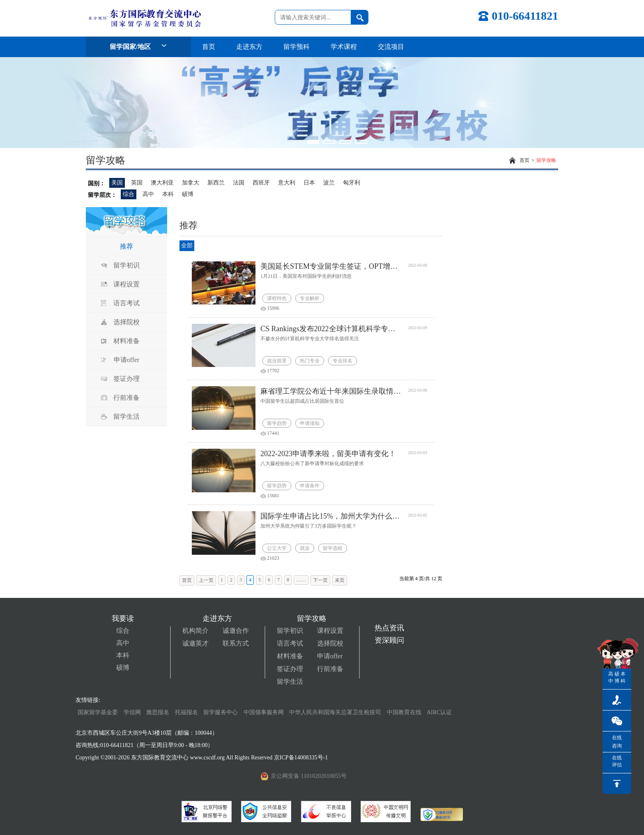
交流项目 (391, 47)
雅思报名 (158, 712)
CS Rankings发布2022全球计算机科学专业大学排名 (331, 329)
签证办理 (126, 379)
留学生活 (126, 416)
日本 (309, 183)
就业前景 (277, 361)
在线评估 (617, 761)
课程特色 (277, 298)
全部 (187, 246)
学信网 (132, 712)
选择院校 (126, 322)
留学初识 (126, 265)
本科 (168, 194)
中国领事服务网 (264, 712)
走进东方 (249, 47)
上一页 (206, 580)
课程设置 (126, 284)
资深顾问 (389, 640)
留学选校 (333, 548)
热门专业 (310, 361)
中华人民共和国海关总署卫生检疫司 (335, 712)
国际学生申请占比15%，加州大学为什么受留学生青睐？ (331, 516)
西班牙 (261, 183)
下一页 (320, 580)
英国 (137, 183)
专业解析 (310, 298)
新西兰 (216, 183)
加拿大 (191, 183)
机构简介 (195, 631)
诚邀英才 (195, 643)
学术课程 (344, 47)
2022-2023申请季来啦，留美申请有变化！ (328, 454)
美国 (117, 183)
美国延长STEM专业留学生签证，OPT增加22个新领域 (331, 266)
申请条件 (310, 486)
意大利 (287, 183)
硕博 (188, 194)
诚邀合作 (236, 631)
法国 (239, 183)
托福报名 (186, 712)
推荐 (126, 246)
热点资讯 (389, 628)
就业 (305, 548)
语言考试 (126, 303)
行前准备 (126, 398)
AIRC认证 (439, 712)
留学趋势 (277, 423)
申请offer (127, 360)
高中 (148, 194)
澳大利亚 (162, 183)
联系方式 (236, 643)
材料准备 (126, 341)
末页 (340, 580)
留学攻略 (546, 160)
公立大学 (277, 548)
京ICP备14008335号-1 (302, 758)
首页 (209, 47)
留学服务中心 (221, 712)
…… (301, 580)
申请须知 (310, 423)
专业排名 (343, 361)
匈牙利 (352, 183)
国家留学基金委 (98, 712)
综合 (129, 194)
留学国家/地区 (138, 47)
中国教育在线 (405, 712)
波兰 (329, 183)
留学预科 (297, 47)
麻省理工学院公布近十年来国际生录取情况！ (331, 391)
